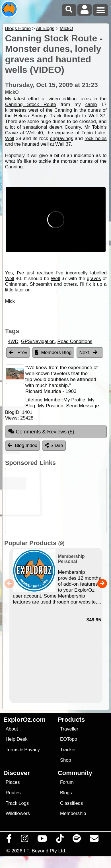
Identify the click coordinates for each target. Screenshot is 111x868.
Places (13, 782)
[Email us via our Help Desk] (94, 840)
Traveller (69, 729)
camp (91, 104)
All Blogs (45, 28)
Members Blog (53, 353)
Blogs (66, 793)
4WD (13, 341)
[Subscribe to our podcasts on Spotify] (77, 840)
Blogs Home (18, 28)
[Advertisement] (58, 500)
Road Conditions (75, 341)
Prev (18, 353)
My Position (51, 406)
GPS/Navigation (38, 341)
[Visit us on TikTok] (60, 840)
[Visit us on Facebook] (9, 840)
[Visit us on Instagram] (25, 840)
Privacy (32, 750)
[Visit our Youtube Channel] (42, 840)
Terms (12, 750)
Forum (67, 782)
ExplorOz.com (24, 720)
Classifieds (71, 803)
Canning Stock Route (31, 104)
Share (54, 445)
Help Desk (17, 739)
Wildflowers (18, 813)
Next (89, 353)
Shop (66, 760)
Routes (13, 793)
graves (94, 279)
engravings (61, 138)
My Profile (74, 400)
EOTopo (69, 739)
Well (93, 116)
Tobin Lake (93, 133)
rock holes (95, 138)
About (12, 729)
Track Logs (17, 803)
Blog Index (22, 445)
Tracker (68, 750)
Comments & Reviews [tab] (41, 431)
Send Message (82, 406)
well (45, 144)
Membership (73, 813)
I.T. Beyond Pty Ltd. (45, 851)
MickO (66, 28)
